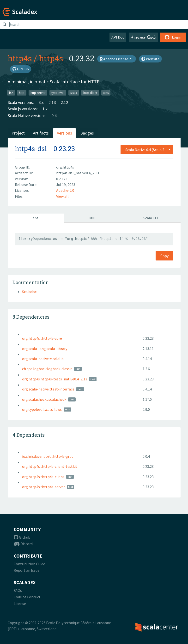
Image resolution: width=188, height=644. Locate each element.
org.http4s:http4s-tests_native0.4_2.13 (55, 379)
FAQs (18, 590)
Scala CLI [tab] (151, 218)
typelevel (58, 93)
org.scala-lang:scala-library (45, 349)
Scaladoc (29, 292)
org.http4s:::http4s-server (43, 487)
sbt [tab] (36, 218)
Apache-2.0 (65, 190)
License (20, 604)
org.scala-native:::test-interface (48, 389)
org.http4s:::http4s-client (43, 477)
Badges (87, 133)
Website (150, 59)
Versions (64, 133)
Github (22, 537)
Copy (164, 256)
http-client (90, 93)
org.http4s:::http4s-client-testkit (50, 466)
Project (18, 133)
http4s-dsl (31, 149)
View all (62, 196)
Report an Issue (27, 570)
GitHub (21, 69)
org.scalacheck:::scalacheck (44, 399)
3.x (41, 102)
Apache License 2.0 (117, 59)
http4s (20, 58)
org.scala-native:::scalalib (43, 359)
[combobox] (147, 150)
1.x (45, 109)
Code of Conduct (27, 597)
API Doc (118, 37)
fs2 (11, 93)
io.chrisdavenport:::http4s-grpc (48, 456)
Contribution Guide (29, 564)
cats (106, 93)
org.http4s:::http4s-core (42, 338)
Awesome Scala (143, 37)
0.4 (54, 116)
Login (173, 37)
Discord (23, 544)
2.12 (64, 102)
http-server (38, 93)
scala (74, 93)
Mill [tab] (92, 218)
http (22, 93)
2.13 (52, 102)
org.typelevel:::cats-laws (42, 409)
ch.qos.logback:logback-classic (47, 369)
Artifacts (41, 133)
